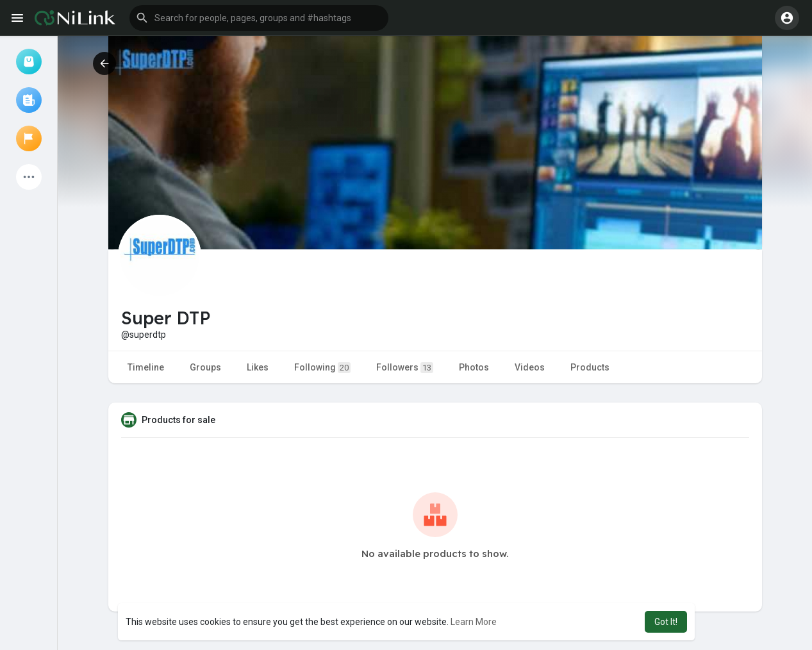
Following (322, 368)
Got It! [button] (666, 622)
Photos (474, 367)
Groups (205, 367)
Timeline (146, 367)
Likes (258, 367)
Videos (530, 367)
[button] (259, 18)
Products (590, 367)
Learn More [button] (474, 622)
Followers (405, 368)
